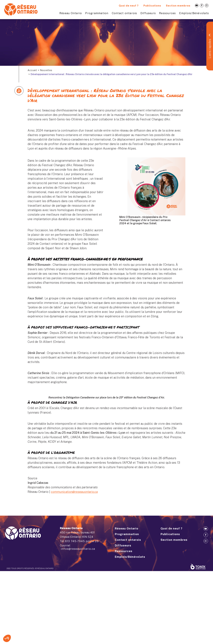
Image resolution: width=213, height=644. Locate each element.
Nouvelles (46, 70)
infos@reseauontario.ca (78, 622)
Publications (152, 6)
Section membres (178, 6)
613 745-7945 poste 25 (82, 614)
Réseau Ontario (71, 13)
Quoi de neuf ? (129, 6)
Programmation (97, 13)
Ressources (167, 13)
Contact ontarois (124, 13)
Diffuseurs (148, 13)
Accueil (32, 70)
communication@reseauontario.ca (74, 537)
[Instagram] (207, 5)
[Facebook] (202, 5)
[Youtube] (197, 5)
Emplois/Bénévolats (194, 13)
